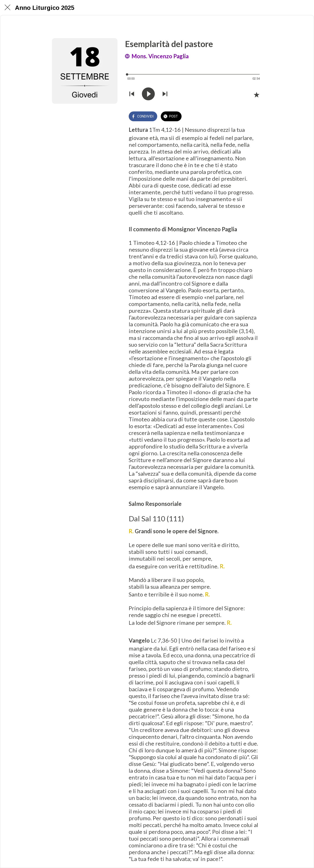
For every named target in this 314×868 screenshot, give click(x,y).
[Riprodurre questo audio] (148, 94)
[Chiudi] (7, 7)
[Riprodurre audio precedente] (132, 94)
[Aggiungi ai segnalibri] (256, 95)
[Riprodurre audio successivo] (165, 94)
